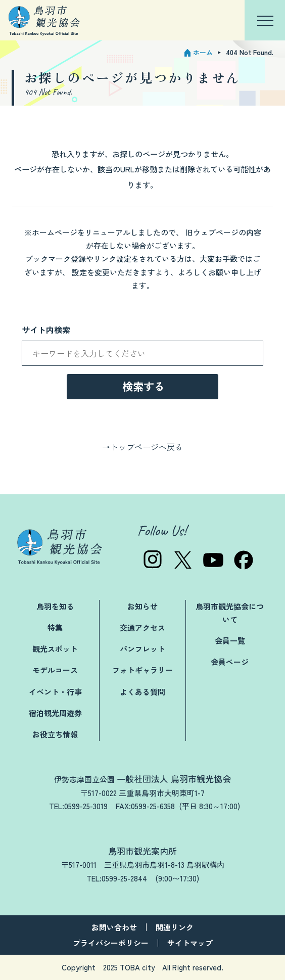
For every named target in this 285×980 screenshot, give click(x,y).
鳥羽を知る (55, 606)
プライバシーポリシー (111, 943)
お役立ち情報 (55, 734)
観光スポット (55, 649)
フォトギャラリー (142, 670)
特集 (55, 627)
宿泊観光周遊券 (55, 713)
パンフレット (142, 649)
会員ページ (230, 662)
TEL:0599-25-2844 (117, 878)
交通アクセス (142, 627)
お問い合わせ (114, 927)
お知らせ (142, 606)
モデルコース (55, 670)
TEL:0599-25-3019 (78, 806)
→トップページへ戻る (142, 447)
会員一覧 (230, 641)
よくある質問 (142, 692)
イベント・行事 (55, 692)
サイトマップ (190, 943)
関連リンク (175, 927)
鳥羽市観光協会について (230, 613)
